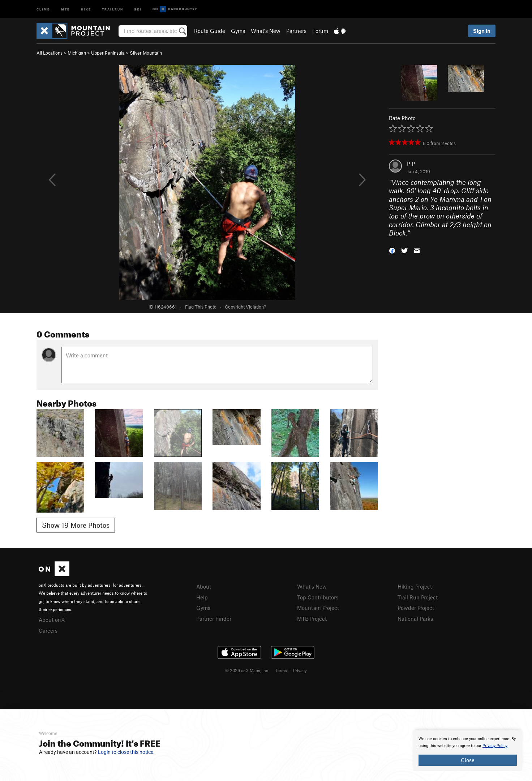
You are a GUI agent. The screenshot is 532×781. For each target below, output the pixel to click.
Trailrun (113, 9)
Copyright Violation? (245, 307)
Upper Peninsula (108, 53)
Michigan (77, 53)
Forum (320, 31)
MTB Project (312, 619)
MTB (66, 9)
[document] (468, 751)
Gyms (238, 31)
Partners (296, 31)
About (204, 586)
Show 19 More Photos (76, 525)
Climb (43, 9)
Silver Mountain (146, 53)
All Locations (50, 53)
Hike (86, 9)
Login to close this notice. (126, 752)
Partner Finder (214, 619)
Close (468, 760)
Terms (281, 670)
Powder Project (416, 608)
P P (411, 164)
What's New (266, 31)
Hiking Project (415, 586)
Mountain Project (318, 608)
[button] (392, 250)
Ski (138, 9)
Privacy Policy (495, 746)
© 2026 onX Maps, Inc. (247, 670)
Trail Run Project (418, 597)
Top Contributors (318, 597)
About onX (52, 620)
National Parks (415, 619)
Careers (48, 631)
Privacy (300, 670)
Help (202, 597)
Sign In (482, 31)
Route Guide (210, 31)
